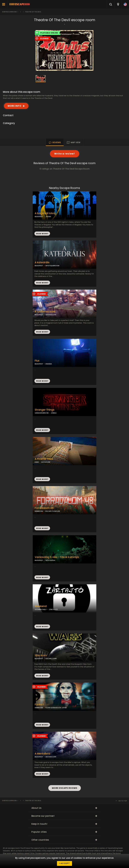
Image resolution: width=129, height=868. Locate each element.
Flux (37, 361)
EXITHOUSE (46, 462)
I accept (64, 863)
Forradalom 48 (44, 508)
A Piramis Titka (44, 459)
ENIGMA (49, 364)
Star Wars (41, 655)
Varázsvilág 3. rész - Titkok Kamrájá (57, 557)
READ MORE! (42, 283)
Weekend (41, 606)
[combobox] (118, 4)
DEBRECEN (39, 511)
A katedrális (42, 262)
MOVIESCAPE (51, 315)
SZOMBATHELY (41, 609)
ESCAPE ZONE (51, 658)
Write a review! (65, 154)
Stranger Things (45, 410)
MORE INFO (14, 106)
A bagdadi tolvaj (45, 213)
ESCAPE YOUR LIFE (53, 511)
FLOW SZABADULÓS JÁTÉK (56, 708)
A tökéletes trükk (45, 312)
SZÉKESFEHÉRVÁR (42, 413)
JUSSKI (48, 216)
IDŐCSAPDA (50, 560)
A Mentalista (42, 754)
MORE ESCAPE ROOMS (65, 788)
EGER (37, 462)
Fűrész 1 (39, 704)
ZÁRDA (54, 413)
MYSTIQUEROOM (52, 266)
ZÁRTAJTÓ (53, 609)
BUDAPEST (39, 266)
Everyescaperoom (9, 12)
